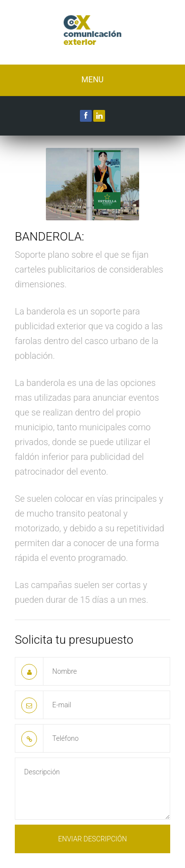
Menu (92, 80)
